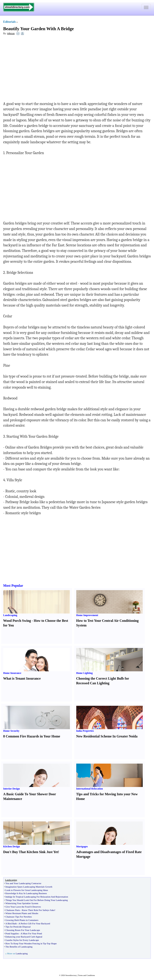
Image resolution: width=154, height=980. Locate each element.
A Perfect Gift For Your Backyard (34, 923)
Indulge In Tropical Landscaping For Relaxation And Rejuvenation (37, 897)
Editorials (9, 22)
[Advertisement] (38, 69)
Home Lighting (85, 673)
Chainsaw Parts (13, 910)
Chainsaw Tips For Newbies (18, 917)
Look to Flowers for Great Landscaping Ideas (27, 890)
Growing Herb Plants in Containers (22, 920)
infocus (11, 33)
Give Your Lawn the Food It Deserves (23, 907)
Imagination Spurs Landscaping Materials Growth (29, 887)
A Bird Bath (11, 923)
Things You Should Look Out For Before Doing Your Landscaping (37, 900)
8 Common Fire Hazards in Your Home (32, 736)
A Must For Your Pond (31, 933)
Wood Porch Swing (17, 621)
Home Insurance (12, 673)
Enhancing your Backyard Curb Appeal (24, 937)
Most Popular (13, 586)
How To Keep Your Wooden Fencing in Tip (26, 943)
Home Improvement (87, 615)
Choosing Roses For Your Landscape (23, 930)
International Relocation (90, 789)
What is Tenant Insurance (22, 678)
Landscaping (10, 615)
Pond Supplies (12, 933)
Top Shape (52, 943)
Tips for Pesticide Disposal (18, 927)
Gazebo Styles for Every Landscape (22, 940)
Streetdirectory (71, 975)
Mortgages (82, 846)
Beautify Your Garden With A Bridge (38, 29)
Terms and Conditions (86, 975)
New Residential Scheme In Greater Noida (107, 736)
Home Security (11, 731)
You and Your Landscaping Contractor (23, 883)
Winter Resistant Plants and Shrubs (22, 913)
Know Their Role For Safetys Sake (38, 910)
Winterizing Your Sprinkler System (22, 903)
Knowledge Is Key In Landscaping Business (26, 893)
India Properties (85, 731)
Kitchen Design (11, 846)
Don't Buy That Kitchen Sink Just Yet (31, 852)
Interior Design (11, 789)
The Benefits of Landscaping (19, 947)
